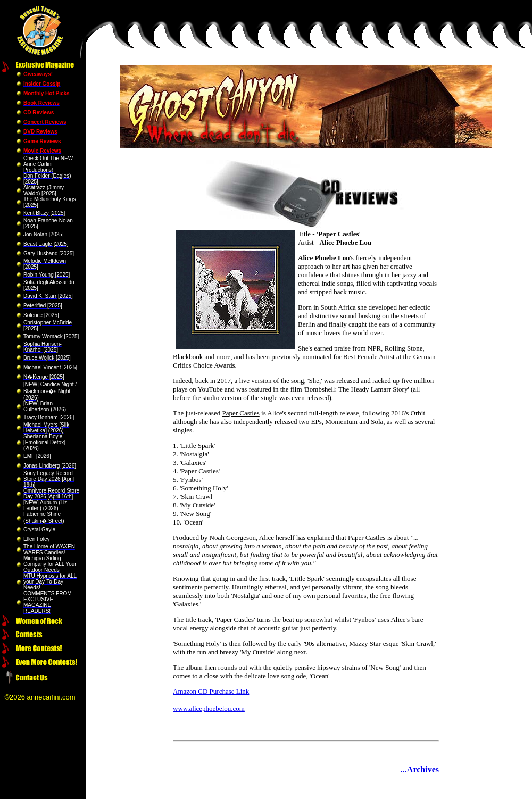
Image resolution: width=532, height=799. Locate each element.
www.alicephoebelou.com (209, 708)
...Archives (420, 769)
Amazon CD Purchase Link (211, 691)
